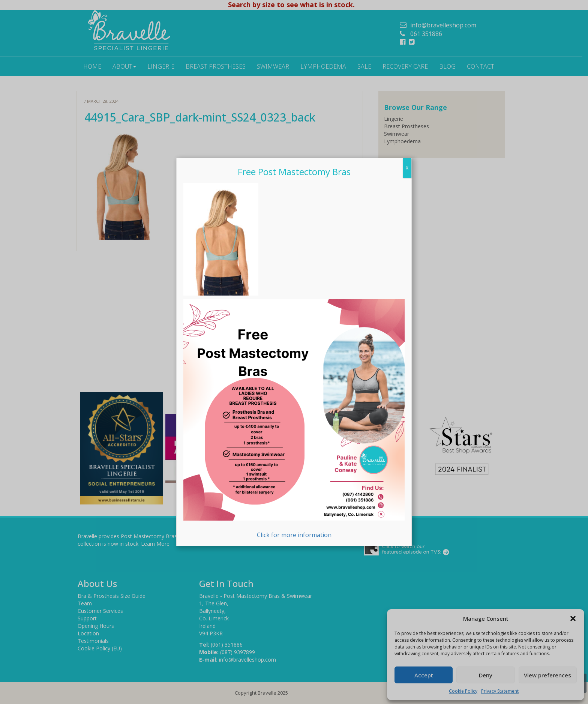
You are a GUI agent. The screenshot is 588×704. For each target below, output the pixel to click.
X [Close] (407, 168)
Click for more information (294, 419)
